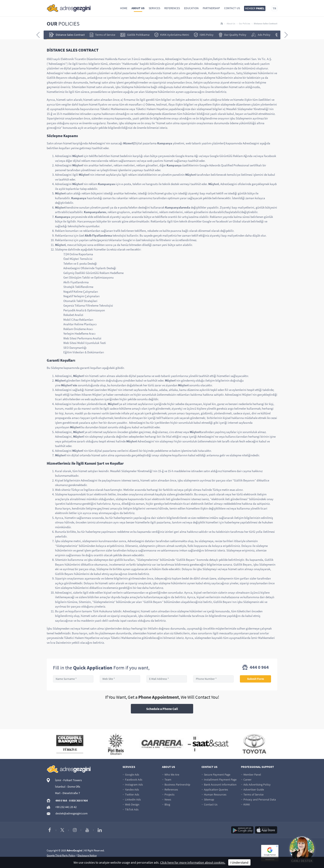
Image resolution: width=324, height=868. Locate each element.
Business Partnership (176, 785)
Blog (166, 804)
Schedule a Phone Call (162, 709)
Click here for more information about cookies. (193, 862)
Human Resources (214, 794)
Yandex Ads (131, 789)
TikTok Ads (131, 809)
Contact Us (232, 8)
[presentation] (38, 35)
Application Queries (215, 789)
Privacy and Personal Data (258, 799)
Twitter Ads (131, 794)
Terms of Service (252, 794)
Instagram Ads (133, 785)
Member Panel (251, 775)
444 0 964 (256, 668)
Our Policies (245, 23)
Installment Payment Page (219, 780)
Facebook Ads (132, 780)
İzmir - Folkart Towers (68, 780)
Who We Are (171, 775)
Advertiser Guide (252, 789)
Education (191, 8)
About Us (138, 8)
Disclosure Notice (87, 855)
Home (124, 8)
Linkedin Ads (132, 799)
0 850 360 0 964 (78, 800)
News (167, 799)
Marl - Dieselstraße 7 (67, 793)
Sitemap (208, 799)
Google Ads (131, 775)
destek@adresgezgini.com (72, 813)
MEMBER (255, 8)
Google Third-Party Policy (61, 855)
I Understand (239, 862)
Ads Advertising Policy (256, 785)
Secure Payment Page (216, 775)
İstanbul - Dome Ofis (68, 787)
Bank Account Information (219, 785)
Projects (168, 794)
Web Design (131, 804)
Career (246, 780)
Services (154, 8)
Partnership (211, 8)
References (172, 8)
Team (167, 780)
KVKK (245, 804)
